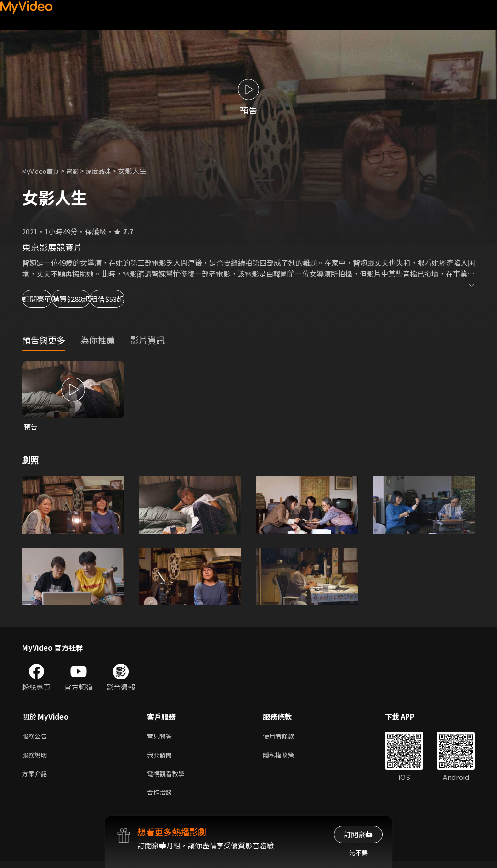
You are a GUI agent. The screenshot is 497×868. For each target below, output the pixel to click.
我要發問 (161, 758)
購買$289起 (113, 299)
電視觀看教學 (169, 778)
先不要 (358, 852)
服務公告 (36, 738)
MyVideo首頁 (44, 171)
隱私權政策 (287, 758)
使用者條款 (287, 738)
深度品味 (109, 171)
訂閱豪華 (48, 299)
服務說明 (36, 758)
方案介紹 (36, 778)
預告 (31, 427)
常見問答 (161, 738)
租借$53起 (180, 299)
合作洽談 (161, 798)
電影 (80, 171)
